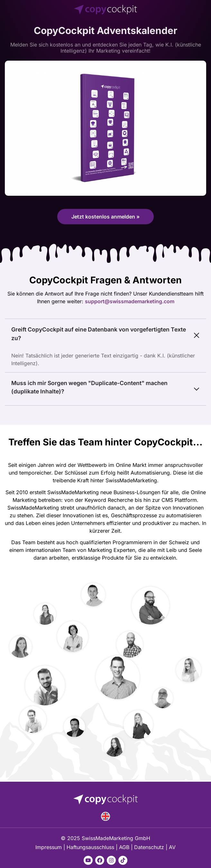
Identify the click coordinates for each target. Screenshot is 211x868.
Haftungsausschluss (90, 847)
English (105, 816)
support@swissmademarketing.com (130, 301)
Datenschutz (149, 847)
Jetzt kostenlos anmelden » (105, 217)
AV (172, 847)
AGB (124, 847)
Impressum (49, 847)
